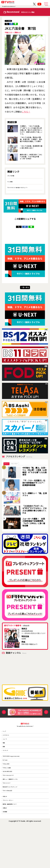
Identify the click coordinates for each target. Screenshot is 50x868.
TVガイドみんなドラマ (11, 801)
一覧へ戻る (25, 289)
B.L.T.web (7, 778)
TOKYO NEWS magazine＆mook (16, 772)
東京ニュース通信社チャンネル (14, 807)
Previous (4, 715)
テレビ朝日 (11, 183)
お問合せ (7, 849)
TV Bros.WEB (8, 784)
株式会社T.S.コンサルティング (14, 818)
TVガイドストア (9, 812)
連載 (5, 759)
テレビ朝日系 (10, 21)
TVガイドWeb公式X (11, 824)
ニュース (6, 747)
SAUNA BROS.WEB (10, 795)
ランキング (7, 764)
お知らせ (7, 832)
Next (46, 715)
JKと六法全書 (12, 177)
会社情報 (7, 855)
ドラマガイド (8, 741)
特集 (5, 753)
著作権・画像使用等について (14, 843)
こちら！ (26, 113)
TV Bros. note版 (9, 789)
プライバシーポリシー (11, 837)
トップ (6, 735)
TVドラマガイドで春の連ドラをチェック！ (23, 188)
